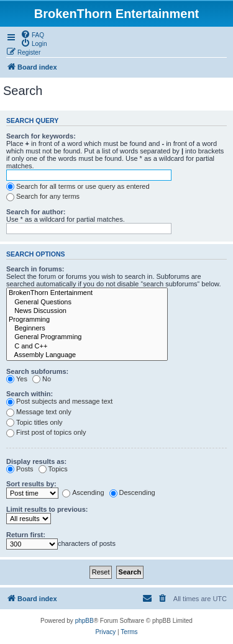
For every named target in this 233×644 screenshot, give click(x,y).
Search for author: (36, 212)
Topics (53, 469)
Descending (132, 492)
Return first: (26, 535)
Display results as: (36, 461)
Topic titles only (34, 422)
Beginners (87, 329)
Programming (87, 320)
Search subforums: (37, 371)
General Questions (87, 302)
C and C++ (87, 347)
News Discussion (87, 311)
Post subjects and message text (59, 401)
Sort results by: (31, 484)
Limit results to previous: (47, 509)
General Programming (87, 337)
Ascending (83, 492)
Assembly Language (87, 355)
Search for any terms (43, 196)
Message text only (39, 412)
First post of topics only (46, 432)
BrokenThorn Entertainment (87, 293)
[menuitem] (32, 34)
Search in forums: (35, 269)
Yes (17, 379)
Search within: (30, 394)
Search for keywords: (41, 136)
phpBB (85, 621)
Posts (20, 469)
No (42, 379)
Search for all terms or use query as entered (78, 186)
